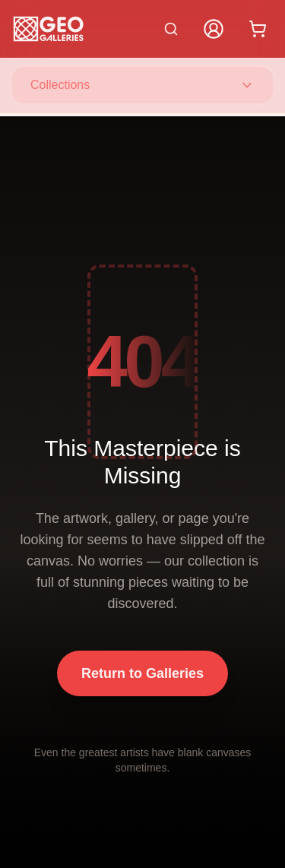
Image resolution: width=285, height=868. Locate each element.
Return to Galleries (142, 673)
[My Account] (214, 29)
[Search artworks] (171, 29)
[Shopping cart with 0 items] (258, 29)
